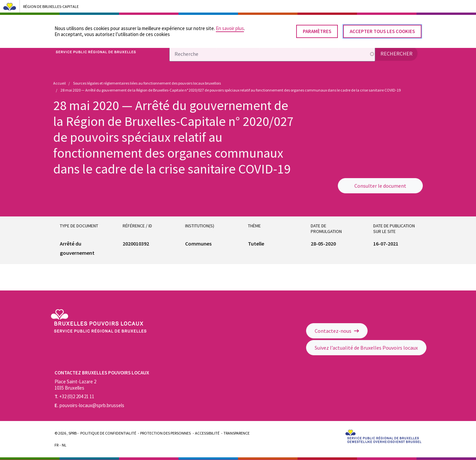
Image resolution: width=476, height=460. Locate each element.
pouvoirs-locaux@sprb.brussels (89, 405)
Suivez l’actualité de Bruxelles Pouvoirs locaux (366, 348)
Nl (64, 445)
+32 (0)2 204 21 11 (74, 396)
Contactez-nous (337, 331)
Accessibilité (207, 433)
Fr (57, 445)
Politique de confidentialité (108, 433)
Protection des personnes (165, 433)
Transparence (237, 433)
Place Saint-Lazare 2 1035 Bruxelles (75, 385)
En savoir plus (230, 26)
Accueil (59, 83)
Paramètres (317, 29)
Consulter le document (380, 186)
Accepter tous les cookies (382, 29)
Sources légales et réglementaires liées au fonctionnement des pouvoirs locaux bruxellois (147, 83)
